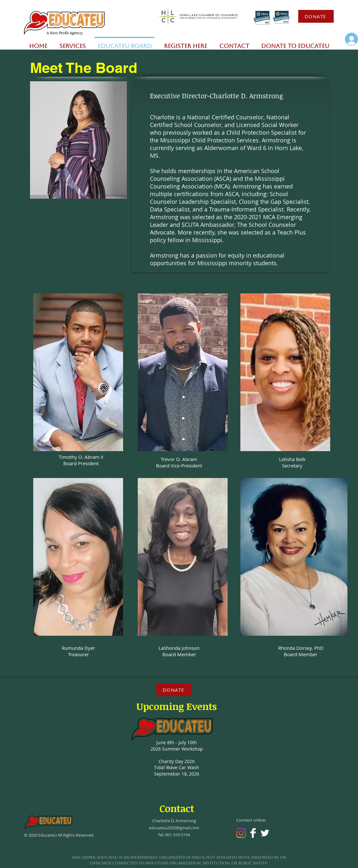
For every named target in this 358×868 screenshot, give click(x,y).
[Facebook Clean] (253, 833)
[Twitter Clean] (265, 833)
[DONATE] (316, 16)
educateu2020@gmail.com (174, 828)
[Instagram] (241, 833)
